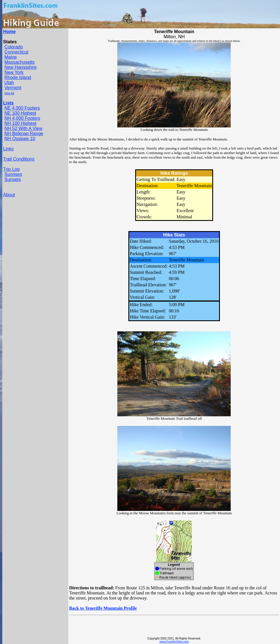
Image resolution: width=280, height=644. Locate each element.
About (9, 195)
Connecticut (16, 52)
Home (9, 32)
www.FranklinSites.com (174, 642)
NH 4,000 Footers (22, 118)
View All (9, 93)
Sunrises (13, 174)
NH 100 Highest (20, 123)
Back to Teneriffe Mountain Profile (103, 608)
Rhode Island (18, 77)
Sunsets (12, 179)
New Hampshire (20, 67)
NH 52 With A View (23, 128)
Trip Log (11, 169)
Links (8, 149)
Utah (9, 83)
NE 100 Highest (20, 113)
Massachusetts (19, 62)
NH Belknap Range (24, 134)
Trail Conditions (19, 159)
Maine (10, 57)
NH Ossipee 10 (20, 139)
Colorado (13, 47)
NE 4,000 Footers (22, 108)
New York (14, 72)
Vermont (13, 88)
